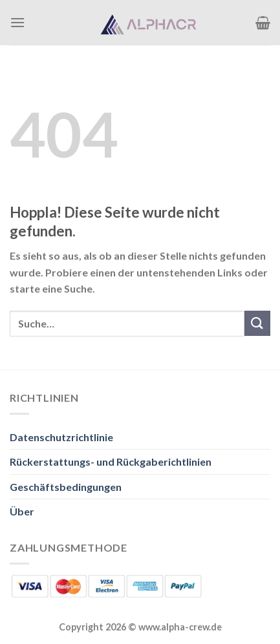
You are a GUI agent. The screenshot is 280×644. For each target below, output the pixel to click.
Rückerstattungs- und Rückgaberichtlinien (111, 462)
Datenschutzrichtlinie (61, 437)
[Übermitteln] (257, 323)
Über (22, 511)
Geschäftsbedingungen (66, 487)
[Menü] (17, 22)
